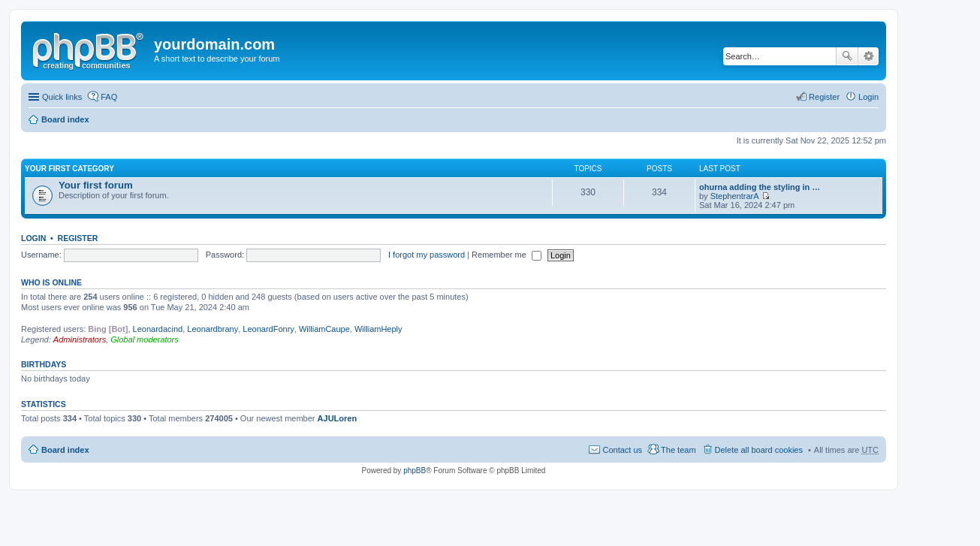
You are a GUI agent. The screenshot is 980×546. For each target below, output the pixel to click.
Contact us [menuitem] (622, 450)
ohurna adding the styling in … (760, 187)
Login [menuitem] (868, 97)
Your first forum (96, 185)
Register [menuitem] (824, 97)
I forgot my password (427, 255)
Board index (65, 119)
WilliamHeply (378, 329)
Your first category (69, 169)
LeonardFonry (268, 329)
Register (78, 238)
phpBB (415, 471)
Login (33, 238)
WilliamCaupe (324, 329)
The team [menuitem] (678, 450)
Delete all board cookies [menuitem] (759, 450)
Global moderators (145, 339)
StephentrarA (735, 196)
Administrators (80, 339)
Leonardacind (158, 329)
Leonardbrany (213, 329)
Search (847, 56)
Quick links (62, 97)
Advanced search (868, 56)
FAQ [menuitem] (109, 97)
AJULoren (338, 418)
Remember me (507, 255)
